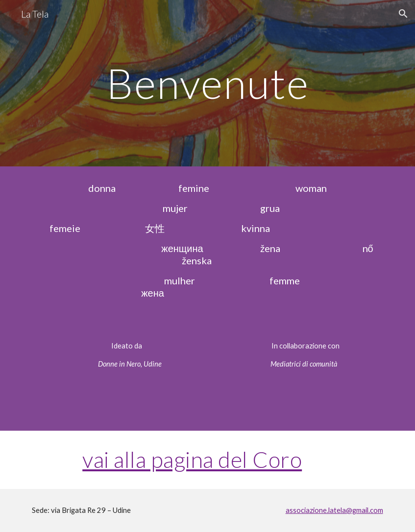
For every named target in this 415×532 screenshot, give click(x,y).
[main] (207, 83)
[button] (403, 14)
